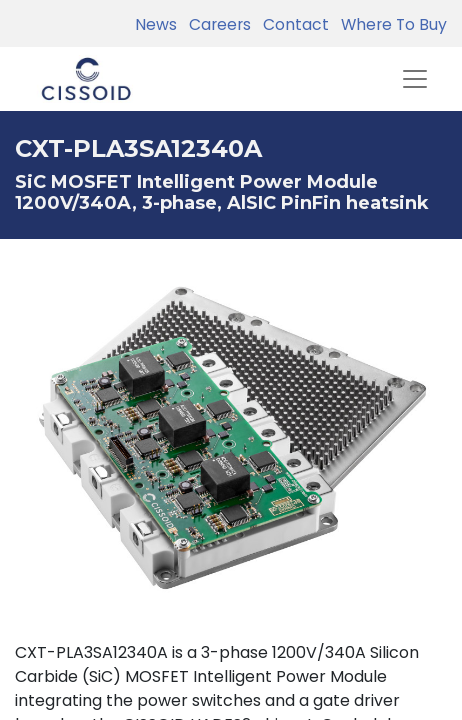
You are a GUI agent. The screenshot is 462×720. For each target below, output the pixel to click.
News (156, 24)
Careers (216, 24)
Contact (292, 24)
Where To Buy (390, 24)
